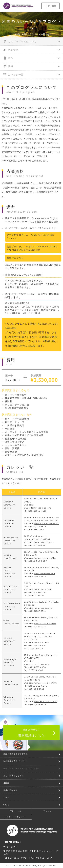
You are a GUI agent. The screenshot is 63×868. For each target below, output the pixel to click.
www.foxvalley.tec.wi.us (47, 523)
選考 (8, 58)
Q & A (6, 805)
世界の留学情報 (10, 790)
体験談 (6, 783)
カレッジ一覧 (13, 75)
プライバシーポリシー (15, 817)
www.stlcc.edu (42, 642)
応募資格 (11, 50)
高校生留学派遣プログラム (16, 754)
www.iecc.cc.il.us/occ (45, 624)
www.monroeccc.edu (45, 574)
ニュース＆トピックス (14, 776)
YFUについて (16, 811)
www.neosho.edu (43, 589)
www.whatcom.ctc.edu (46, 701)
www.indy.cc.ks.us (44, 542)
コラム (6, 798)
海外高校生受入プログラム (16, 761)
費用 (8, 66)
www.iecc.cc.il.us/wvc (46, 683)
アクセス (47, 811)
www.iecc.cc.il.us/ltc (45, 558)
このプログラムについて (20, 41)
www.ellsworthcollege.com (37, 508)
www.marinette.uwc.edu (37, 664)
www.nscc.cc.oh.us (44, 608)
